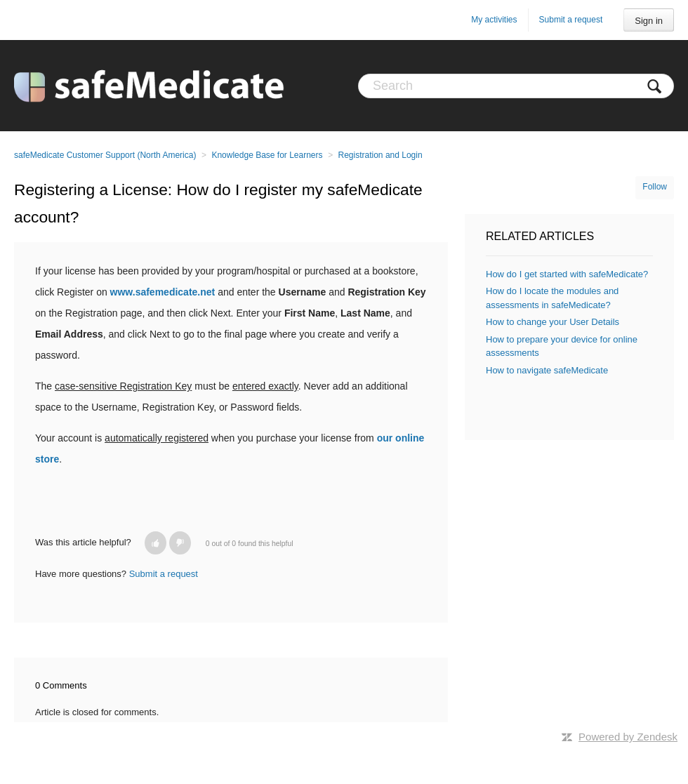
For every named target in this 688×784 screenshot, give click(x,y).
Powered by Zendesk (628, 737)
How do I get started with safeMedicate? (567, 274)
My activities (494, 20)
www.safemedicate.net (163, 292)
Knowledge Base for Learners (267, 155)
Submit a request (571, 20)
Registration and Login (381, 155)
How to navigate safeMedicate (547, 370)
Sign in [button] (649, 21)
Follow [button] (655, 187)
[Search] (516, 86)
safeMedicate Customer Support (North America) (105, 155)
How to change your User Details (553, 322)
